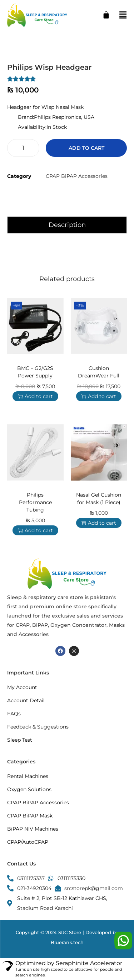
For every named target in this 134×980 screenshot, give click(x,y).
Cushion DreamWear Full (99, 372)
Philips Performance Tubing (35, 502)
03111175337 (31, 878)
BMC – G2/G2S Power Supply (35, 372)
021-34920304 (34, 888)
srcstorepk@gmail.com (94, 888)
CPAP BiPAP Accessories (77, 176)
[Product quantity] (23, 148)
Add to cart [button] (35, 396)
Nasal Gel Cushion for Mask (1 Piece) (99, 499)
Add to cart (86, 148)
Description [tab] (67, 225)
